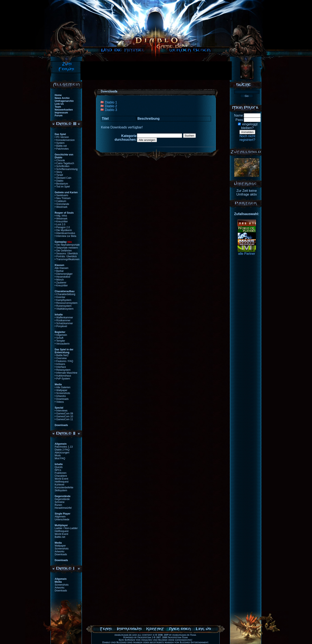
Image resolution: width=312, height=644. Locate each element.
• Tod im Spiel (62, 187)
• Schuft (59, 338)
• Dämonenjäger (64, 274)
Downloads (61, 554)
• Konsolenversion (65, 140)
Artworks (60, 552)
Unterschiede (62, 520)
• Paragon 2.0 (62, 227)
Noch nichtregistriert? (247, 138)
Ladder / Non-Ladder (66, 528)
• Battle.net (61, 146)
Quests (59, 467)
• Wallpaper (61, 390)
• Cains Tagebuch (64, 163)
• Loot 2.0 (60, 224)
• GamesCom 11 (64, 419)
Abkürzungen (62, 453)
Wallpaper (60, 546)
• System (60, 143)
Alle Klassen (62, 268)
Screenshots (62, 549)
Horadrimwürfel (63, 508)
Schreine (60, 502)
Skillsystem (61, 490)
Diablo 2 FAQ (62, 450)
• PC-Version (62, 137)
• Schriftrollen (62, 166)
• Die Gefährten (63, 251)
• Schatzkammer (64, 323)
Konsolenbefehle (64, 488)
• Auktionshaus (63, 376)
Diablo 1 (111, 102)
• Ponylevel (61, 326)
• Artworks (60, 396)
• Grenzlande (62, 204)
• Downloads (62, 399)
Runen (58, 505)
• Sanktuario (61, 195)
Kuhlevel (59, 485)
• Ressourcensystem (66, 303)
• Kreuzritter (61, 222)
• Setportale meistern (66, 248)
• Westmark (61, 207)
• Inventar (60, 297)
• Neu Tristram (63, 198)
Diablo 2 (111, 106)
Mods (58, 456)
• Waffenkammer (64, 318)
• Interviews (61, 411)
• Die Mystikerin (63, 230)
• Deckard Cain (63, 178)
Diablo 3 (111, 110)
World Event (61, 479)
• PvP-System (62, 379)
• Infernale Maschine (66, 373)
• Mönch (59, 280)
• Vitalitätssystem (64, 309)
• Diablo (59, 181)
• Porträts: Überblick (66, 256)
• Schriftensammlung (66, 169)
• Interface (60, 367)
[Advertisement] (156, 71)
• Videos (59, 402)
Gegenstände (62, 499)
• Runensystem (63, 306)
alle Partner (247, 254)
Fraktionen (61, 473)
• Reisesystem (63, 370)
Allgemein (60, 517)
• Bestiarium (61, 184)
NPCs (58, 470)
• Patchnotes (62, 149)
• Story (58, 172)
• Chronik (60, 160)
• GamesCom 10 (64, 416)
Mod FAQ (60, 458)
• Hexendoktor (63, 277)
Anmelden (247, 132)
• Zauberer (60, 283)
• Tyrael (59, 175)
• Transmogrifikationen (67, 259)
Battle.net (60, 537)
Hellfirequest (62, 482)
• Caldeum (60, 201)
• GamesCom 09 (64, 414)
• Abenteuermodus (65, 233)
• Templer (60, 341)
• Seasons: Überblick (66, 254)
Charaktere (61, 476)
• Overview (61, 358)
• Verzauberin (62, 344)
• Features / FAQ (64, 361)
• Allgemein (61, 335)
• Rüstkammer (63, 320)
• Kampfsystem (63, 300)
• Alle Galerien (63, 387)
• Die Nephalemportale (67, 245)
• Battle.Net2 (62, 355)
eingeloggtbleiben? (249, 126)
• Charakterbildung (65, 294)
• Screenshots (62, 393)
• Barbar (59, 271)
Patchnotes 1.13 (64, 447)
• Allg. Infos (61, 216)
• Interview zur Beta (65, 236)
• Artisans (60, 364)
